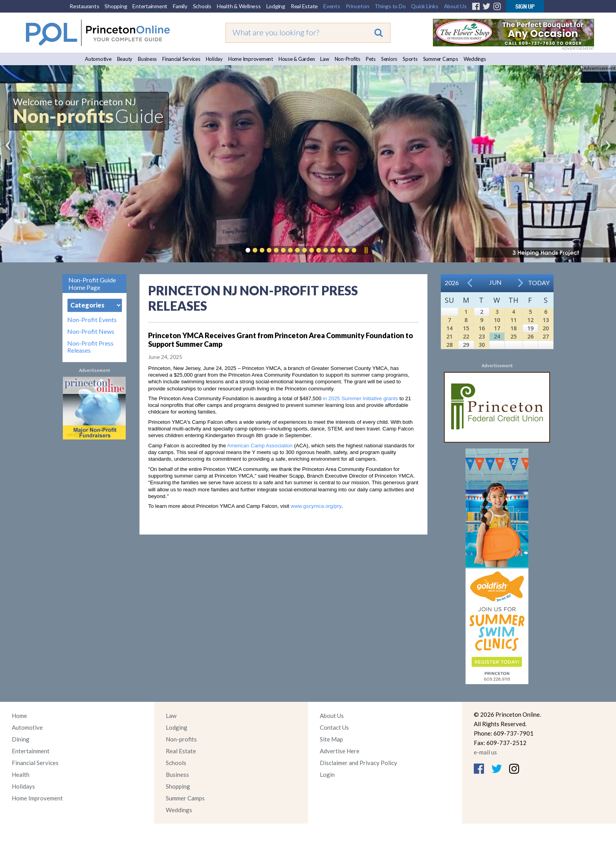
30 (482, 345)
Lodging (276, 6)
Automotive (98, 59)
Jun (495, 282)
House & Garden (297, 59)
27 (546, 336)
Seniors (389, 59)
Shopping (116, 6)
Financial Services (181, 59)
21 (449, 336)
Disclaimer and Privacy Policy (358, 763)
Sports (410, 59)
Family (180, 6)
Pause (366, 250)
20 (546, 328)
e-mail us (485, 752)
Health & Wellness (239, 6)
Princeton (357, 6)
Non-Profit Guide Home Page (92, 284)
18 (513, 328)
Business (147, 59)
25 (513, 336)
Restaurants (84, 6)
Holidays (23, 786)
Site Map (331, 739)
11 (513, 320)
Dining (21, 739)
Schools (202, 6)
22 (466, 336)
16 (482, 328)
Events (332, 6)
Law (324, 59)
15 (466, 328)
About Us (455, 6)
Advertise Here (340, 751)
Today (539, 283)
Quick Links (424, 6)
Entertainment (150, 6)
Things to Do (390, 6)
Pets (371, 59)
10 (497, 320)
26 (530, 336)
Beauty (125, 59)
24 (497, 336)
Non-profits (181, 739)
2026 (452, 283)
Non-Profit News (91, 331)
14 (449, 328)
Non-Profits (347, 59)
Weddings (475, 59)
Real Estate (304, 6)
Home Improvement (251, 59)
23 (482, 336)
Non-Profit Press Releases (90, 347)
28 (449, 345)
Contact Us (334, 727)
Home (19, 716)
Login (327, 774)
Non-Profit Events (92, 320)
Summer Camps (441, 59)
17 (497, 328)
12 (530, 320)
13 (546, 320)
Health (21, 774)
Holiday (214, 59)
